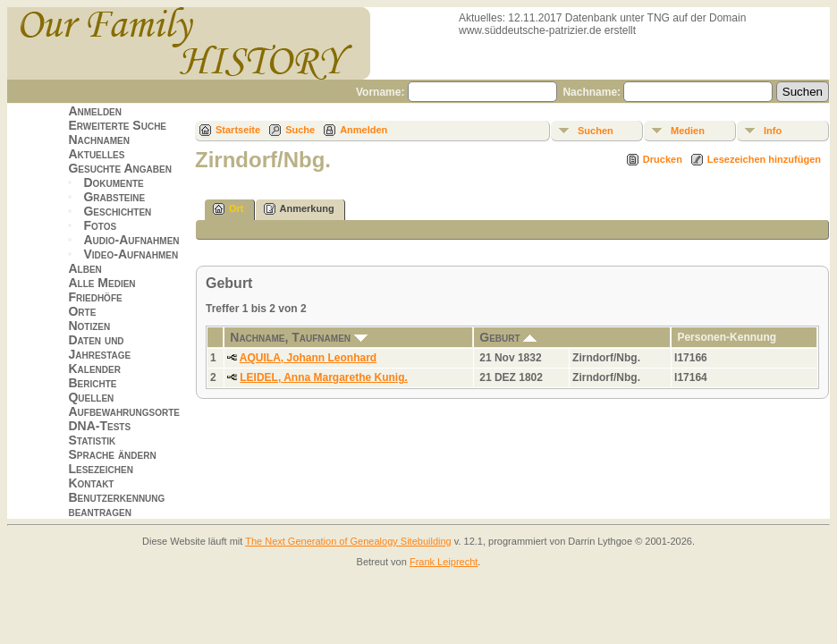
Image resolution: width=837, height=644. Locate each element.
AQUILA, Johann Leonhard (308, 358)
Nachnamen (98, 140)
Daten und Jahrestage (99, 347)
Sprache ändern (112, 454)
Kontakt (91, 483)
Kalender (94, 369)
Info (773, 131)
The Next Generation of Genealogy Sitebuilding (348, 541)
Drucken (663, 159)
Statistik (92, 440)
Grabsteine (114, 197)
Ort (228, 209)
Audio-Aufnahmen (131, 240)
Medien (688, 131)
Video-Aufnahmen (131, 254)
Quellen (91, 397)
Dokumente (113, 182)
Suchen (596, 131)
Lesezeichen (100, 469)
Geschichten (117, 211)
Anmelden (95, 111)
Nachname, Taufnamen (299, 337)
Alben (85, 268)
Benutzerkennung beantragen (116, 504)
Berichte (92, 383)
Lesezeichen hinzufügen (764, 159)
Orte (82, 311)
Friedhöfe (95, 297)
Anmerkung (299, 209)
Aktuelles (96, 154)
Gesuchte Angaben (120, 168)
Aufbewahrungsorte (124, 411)
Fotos (100, 225)
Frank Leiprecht (444, 562)
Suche (300, 130)
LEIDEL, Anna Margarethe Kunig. (324, 377)
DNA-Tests (99, 426)
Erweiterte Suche (117, 125)
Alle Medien (101, 283)
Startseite (238, 130)
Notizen (89, 326)
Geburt (508, 337)
